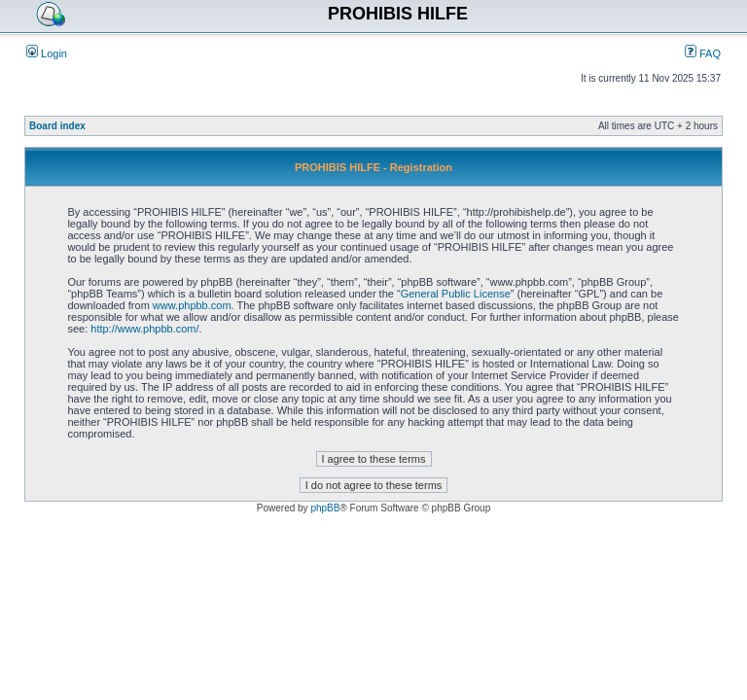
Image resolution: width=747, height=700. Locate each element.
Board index (57, 126)
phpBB (325, 508)
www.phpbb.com (192, 305)
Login (47, 53)
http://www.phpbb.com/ (144, 329)
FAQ (703, 53)
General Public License (456, 294)
